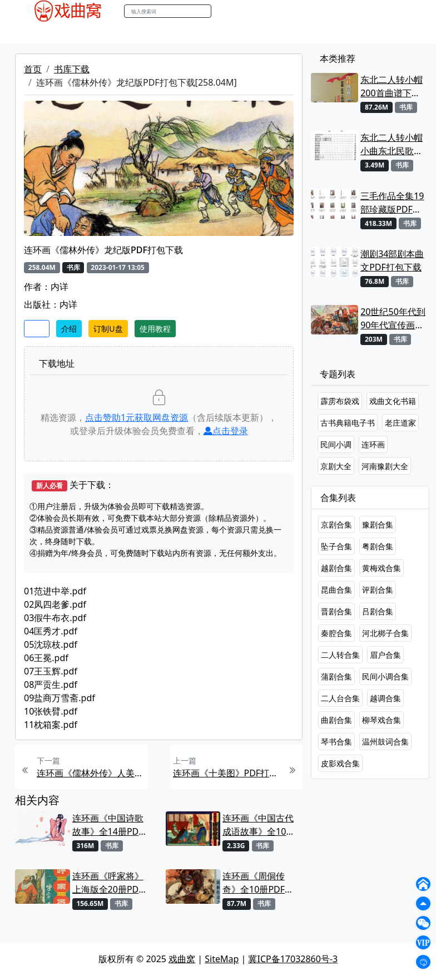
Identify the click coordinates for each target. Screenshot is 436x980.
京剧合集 (336, 525)
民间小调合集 (385, 676)
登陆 (404, 11)
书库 (280, 33)
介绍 (69, 329)
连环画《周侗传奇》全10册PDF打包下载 (258, 883)
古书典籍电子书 (348, 423)
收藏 (37, 329)
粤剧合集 (378, 546)
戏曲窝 (182, 959)
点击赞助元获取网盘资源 (137, 417)
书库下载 (72, 69)
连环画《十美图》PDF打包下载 (227, 773)
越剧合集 (336, 568)
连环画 (373, 444)
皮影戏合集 (340, 763)
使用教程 (155, 329)
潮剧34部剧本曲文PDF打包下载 (392, 260)
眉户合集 (385, 655)
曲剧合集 (336, 720)
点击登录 (226, 431)
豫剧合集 (378, 525)
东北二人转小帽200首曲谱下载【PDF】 (392, 87)
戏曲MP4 (39, 33)
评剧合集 (378, 590)
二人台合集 (340, 698)
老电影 (122, 33)
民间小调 (336, 444)
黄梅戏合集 (381, 568)
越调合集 (385, 698)
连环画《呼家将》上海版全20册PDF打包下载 (108, 883)
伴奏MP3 (203, 33)
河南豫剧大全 (385, 466)
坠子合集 (336, 546)
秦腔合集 (336, 633)
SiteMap (222, 959)
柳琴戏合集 (381, 720)
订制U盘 (108, 329)
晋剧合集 (336, 611)
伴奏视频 (246, 33)
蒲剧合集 (336, 676)
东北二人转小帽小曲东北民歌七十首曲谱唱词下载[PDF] (392, 144)
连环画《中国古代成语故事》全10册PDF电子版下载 (259, 825)
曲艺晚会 (160, 33)
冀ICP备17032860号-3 (293, 959)
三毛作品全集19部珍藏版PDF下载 (392, 203)
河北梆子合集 (385, 633)
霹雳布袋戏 (340, 401)
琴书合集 (336, 742)
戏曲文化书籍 (393, 401)
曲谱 (305, 33)
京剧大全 (336, 466)
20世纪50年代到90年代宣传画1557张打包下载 (393, 319)
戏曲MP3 (83, 33)
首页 (33, 69)
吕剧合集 (378, 611)
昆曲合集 (336, 590)
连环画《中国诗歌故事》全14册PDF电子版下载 (108, 825)
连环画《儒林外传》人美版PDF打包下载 (91, 773)
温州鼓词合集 (385, 742)
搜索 (223, 11)
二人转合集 (340, 655)
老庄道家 (400, 423)
